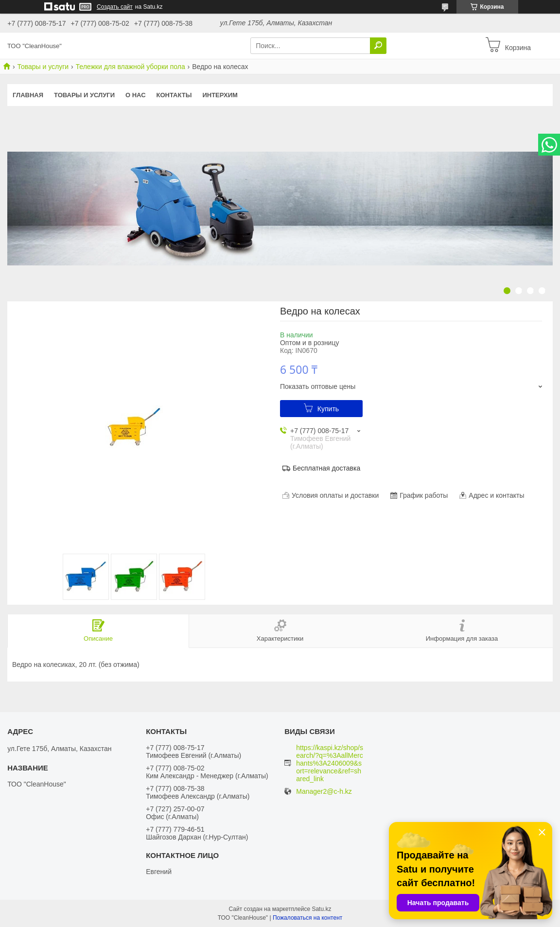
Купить (328, 409)
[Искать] (378, 46)
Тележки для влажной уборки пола (131, 67)
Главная (28, 95)
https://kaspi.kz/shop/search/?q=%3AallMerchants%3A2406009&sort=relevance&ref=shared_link (330, 763)
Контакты (174, 95)
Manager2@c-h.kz (324, 792)
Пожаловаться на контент (307, 918)
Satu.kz (321, 909)
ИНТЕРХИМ (220, 95)
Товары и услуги (43, 67)
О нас (136, 95)
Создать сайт (115, 7)
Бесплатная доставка (326, 468)
